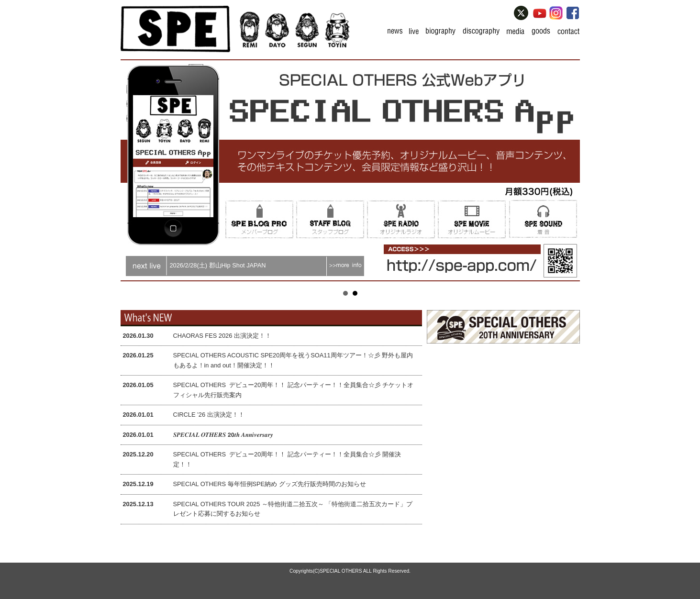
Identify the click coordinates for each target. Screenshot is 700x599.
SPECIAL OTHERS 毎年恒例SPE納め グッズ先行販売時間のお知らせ (270, 484)
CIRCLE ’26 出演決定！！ (209, 415)
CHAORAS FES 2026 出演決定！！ (222, 336)
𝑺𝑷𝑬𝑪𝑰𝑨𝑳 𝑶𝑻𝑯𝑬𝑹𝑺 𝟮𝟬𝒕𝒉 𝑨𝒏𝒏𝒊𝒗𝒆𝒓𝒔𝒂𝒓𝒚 (223, 435)
